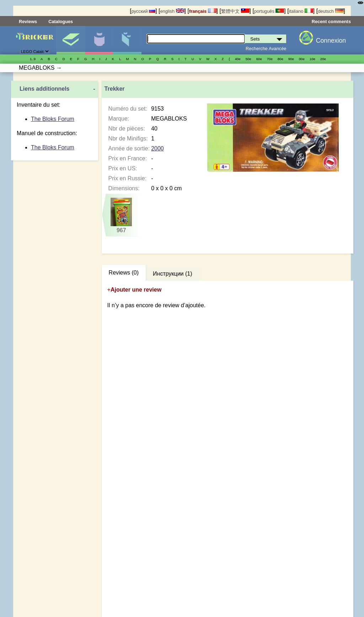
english (172, 11)
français (203, 11)
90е (291, 59)
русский (143, 11)
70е (270, 59)
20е (323, 59)
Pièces (127, 40)
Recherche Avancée (266, 49)
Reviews (28, 22)
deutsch (331, 11)
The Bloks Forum (53, 119)
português (269, 11)
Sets (71, 40)
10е (312, 59)
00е (302, 59)
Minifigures (99, 40)
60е (259, 59)
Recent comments (331, 22)
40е (238, 59)
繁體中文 (235, 11)
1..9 (33, 59)
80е (280, 59)
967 (121, 216)
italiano (301, 11)
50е (248, 59)
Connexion (331, 41)
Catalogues (61, 22)
